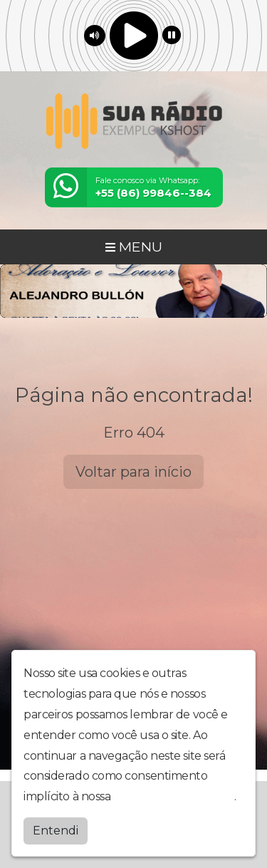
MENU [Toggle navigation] (134, 247)
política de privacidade (174, 796)
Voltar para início (133, 472)
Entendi (56, 831)
